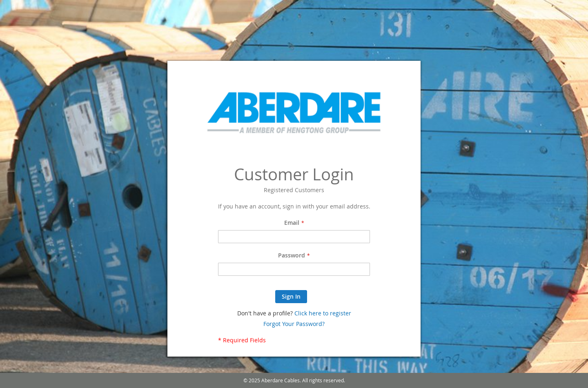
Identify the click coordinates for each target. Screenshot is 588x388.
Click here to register (323, 313)
